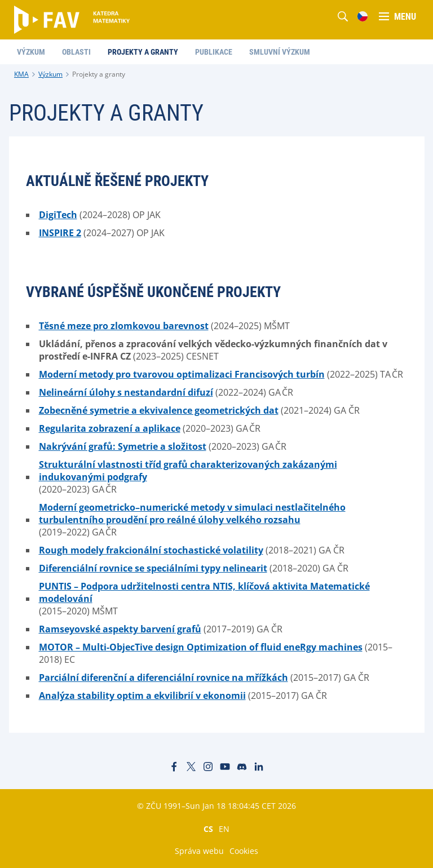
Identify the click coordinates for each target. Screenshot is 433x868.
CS (208, 829)
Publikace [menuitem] (214, 52)
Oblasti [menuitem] (76, 52)
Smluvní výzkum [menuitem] (280, 52)
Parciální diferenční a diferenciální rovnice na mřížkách (164, 677)
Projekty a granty (99, 74)
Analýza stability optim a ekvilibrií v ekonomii (142, 696)
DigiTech (58, 215)
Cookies (244, 851)
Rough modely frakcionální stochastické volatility (151, 550)
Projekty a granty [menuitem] (143, 52)
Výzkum (50, 74)
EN (224, 829)
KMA (21, 74)
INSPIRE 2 (60, 233)
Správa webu (199, 851)
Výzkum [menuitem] (31, 52)
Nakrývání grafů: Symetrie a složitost (123, 446)
